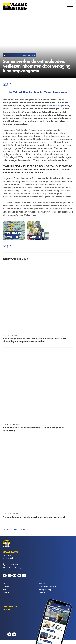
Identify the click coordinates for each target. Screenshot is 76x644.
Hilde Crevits (29, 92)
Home (5, 583)
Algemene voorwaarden (48, 586)
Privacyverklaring (45, 589)
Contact (6, 593)
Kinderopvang (60, 92)
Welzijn (47, 92)
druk (55, 212)
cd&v (40, 92)
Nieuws (6, 586)
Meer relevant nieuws (14, 529)
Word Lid (42, 583)
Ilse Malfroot (15, 92)
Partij (5, 589)
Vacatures (43, 593)
